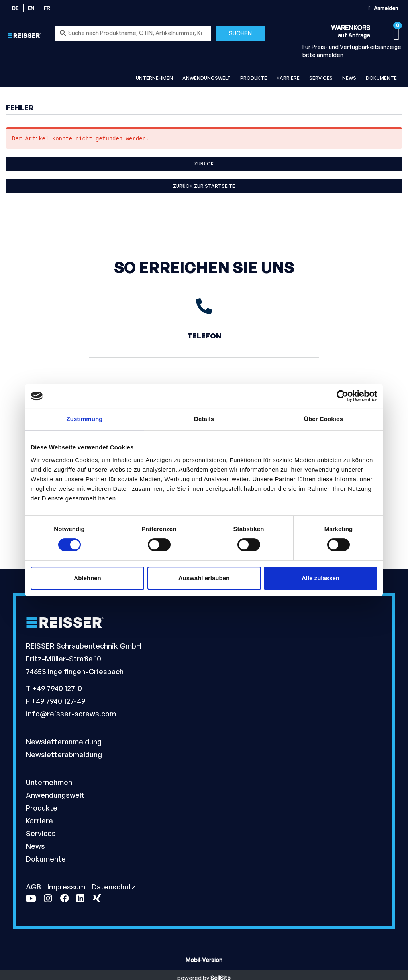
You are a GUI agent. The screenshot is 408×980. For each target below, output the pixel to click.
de (15, 8)
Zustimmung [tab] (85, 419)
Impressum (67, 887)
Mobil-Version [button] (204, 960)
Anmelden (382, 8)
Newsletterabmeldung (64, 754)
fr (47, 8)
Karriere (288, 78)
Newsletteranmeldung (64, 742)
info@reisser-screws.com (71, 714)
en (31, 8)
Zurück (204, 164)
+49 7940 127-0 (57, 688)
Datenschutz (114, 887)
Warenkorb (351, 28)
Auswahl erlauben (204, 578)
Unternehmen (154, 78)
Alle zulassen (321, 578)
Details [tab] (204, 419)
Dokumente (381, 78)
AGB (34, 887)
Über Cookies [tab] (324, 419)
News (349, 78)
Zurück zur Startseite (204, 186)
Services (321, 78)
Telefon (204, 336)
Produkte (254, 78)
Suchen (240, 33)
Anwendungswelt (207, 78)
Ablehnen (87, 578)
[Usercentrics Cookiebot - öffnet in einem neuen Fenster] (342, 396)
